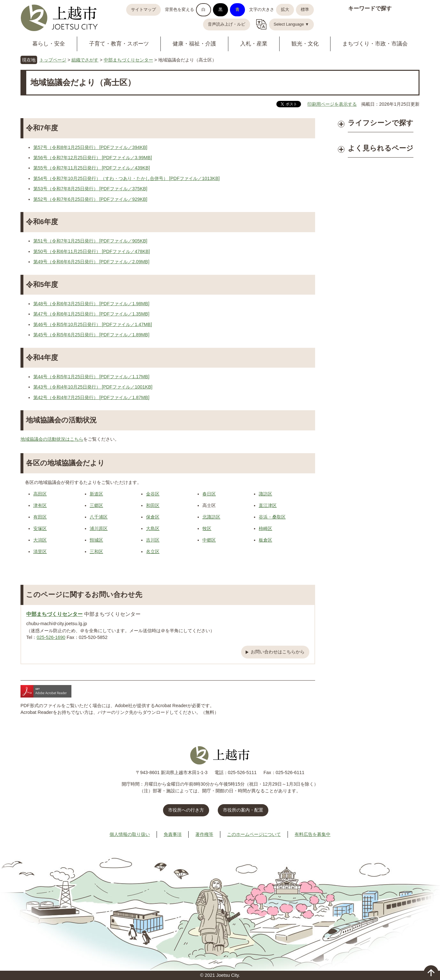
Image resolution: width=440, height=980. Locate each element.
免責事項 (173, 834)
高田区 (40, 494)
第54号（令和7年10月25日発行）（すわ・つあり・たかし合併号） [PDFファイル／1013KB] (126, 178)
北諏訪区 (211, 517)
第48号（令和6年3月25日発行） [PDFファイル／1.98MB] (91, 304)
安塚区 (40, 528)
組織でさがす (85, 60)
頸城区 (96, 540)
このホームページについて (254, 834)
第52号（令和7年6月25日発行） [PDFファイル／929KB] (90, 199)
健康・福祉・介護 (194, 44)
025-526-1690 (51, 637)
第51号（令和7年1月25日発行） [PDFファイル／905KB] (90, 241)
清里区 (40, 551)
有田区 (40, 517)
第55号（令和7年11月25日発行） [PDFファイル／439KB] (92, 168)
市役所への (186, 810)
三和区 (96, 551)
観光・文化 (305, 44)
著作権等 (204, 834)
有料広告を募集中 (313, 834)
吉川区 (153, 540)
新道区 (96, 494)
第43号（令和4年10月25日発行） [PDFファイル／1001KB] (93, 387)
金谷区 (153, 494)
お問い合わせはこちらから (278, 652)
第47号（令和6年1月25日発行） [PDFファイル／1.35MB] (91, 314)
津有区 (40, 505)
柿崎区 (265, 528)
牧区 (207, 528)
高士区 (209, 505)
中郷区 (209, 540)
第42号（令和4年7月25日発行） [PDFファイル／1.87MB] (91, 397)
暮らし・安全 (49, 44)
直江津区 (268, 505)
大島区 (153, 528)
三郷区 (96, 505)
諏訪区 (265, 494)
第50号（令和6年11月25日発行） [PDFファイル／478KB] (92, 251)
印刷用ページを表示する (332, 104)
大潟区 (40, 540)
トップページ (53, 60)
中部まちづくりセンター (128, 60)
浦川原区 (99, 528)
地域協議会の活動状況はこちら (52, 439)
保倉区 (153, 517)
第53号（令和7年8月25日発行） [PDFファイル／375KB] (90, 189)
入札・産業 (254, 44)
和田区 (153, 505)
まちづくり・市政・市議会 (375, 44)
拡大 (285, 10)
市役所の (243, 810)
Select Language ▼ (292, 24)
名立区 (153, 551)
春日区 (209, 494)
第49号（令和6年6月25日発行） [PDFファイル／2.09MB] (91, 262)
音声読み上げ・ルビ (227, 24)
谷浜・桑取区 (272, 517)
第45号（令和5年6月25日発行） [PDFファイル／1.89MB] (91, 335)
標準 (305, 10)
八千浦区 (99, 517)
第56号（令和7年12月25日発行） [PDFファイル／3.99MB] (93, 158)
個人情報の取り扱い (130, 834)
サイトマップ (143, 10)
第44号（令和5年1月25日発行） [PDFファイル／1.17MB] (91, 377)
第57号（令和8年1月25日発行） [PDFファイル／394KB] (90, 147)
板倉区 (265, 540)
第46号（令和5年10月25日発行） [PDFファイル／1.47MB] (93, 324)
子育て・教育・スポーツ (119, 44)
